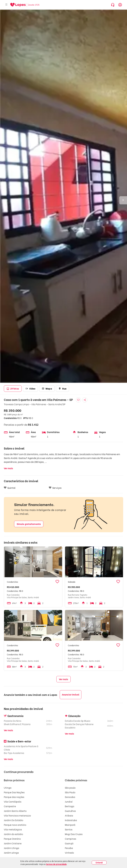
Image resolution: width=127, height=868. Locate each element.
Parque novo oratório (15, 825)
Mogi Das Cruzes (74, 834)
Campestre (10, 806)
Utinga (8, 788)
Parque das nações (14, 797)
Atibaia (69, 815)
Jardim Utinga (11, 848)
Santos (69, 829)
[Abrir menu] (6, 5)
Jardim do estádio (13, 834)
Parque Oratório (12, 839)
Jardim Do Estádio (13, 820)
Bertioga (70, 806)
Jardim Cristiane (13, 843)
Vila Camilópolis (13, 802)
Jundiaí (69, 802)
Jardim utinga (11, 853)
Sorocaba (70, 797)
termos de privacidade (56, 864)
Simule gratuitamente (29, 524)
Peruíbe (69, 848)
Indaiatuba (71, 820)
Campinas (70, 839)
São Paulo (70, 792)
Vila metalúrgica (13, 829)
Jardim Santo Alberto (15, 811)
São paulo (70, 788)
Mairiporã (70, 825)
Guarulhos (70, 811)
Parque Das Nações (14, 792)
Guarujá (69, 843)
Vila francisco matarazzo (17, 815)
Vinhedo (69, 853)
